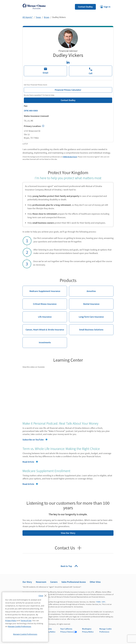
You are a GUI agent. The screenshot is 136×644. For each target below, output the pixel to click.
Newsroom (41, 582)
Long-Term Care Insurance (86, 315)
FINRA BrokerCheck (70, 157)
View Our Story (49, 532)
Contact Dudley (85, 7)
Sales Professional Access (74, 582)
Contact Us (65, 548)
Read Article (28, 462)
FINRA (98, 602)
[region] (25, 617)
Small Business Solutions (86, 328)
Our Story (27, 582)
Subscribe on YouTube (33, 440)
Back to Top (67, 566)
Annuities (82, 289)
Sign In (105, 6)
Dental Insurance (84, 302)
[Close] (43, 595)
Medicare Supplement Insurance (41, 289)
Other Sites (95, 582)
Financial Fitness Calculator (53, 89)
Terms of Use (26, 620)
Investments (37, 340)
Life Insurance (37, 315)
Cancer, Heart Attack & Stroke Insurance (43, 328)
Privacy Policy (11, 620)
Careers (54, 582)
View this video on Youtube (34, 367)
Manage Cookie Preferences (19, 626)
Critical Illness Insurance (40, 302)
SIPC (104, 602)
